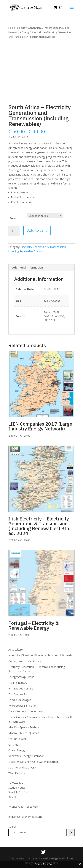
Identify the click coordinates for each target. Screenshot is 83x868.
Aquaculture (16, 650)
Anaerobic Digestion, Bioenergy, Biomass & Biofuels (40, 655)
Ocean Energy (17, 750)
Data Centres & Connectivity (25, 711)
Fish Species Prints (20, 694)
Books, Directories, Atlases (25, 661)
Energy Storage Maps (21, 677)
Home (12, 28)
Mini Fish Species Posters (24, 727)
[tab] (42, 268)
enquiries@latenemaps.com (25, 817)
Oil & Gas (14, 745)
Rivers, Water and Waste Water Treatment (34, 762)
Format (15, 218)
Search (12, 827)
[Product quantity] (14, 231)
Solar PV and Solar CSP (22, 767)
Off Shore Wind (17, 739)
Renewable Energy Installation (26, 756)
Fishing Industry (18, 683)
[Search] (71, 833)
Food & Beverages (20, 700)
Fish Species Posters (21, 688)
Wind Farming (17, 773)
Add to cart (37, 230)
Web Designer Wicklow (58, 858)
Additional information (28, 267)
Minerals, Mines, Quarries (24, 733)
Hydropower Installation (23, 706)
